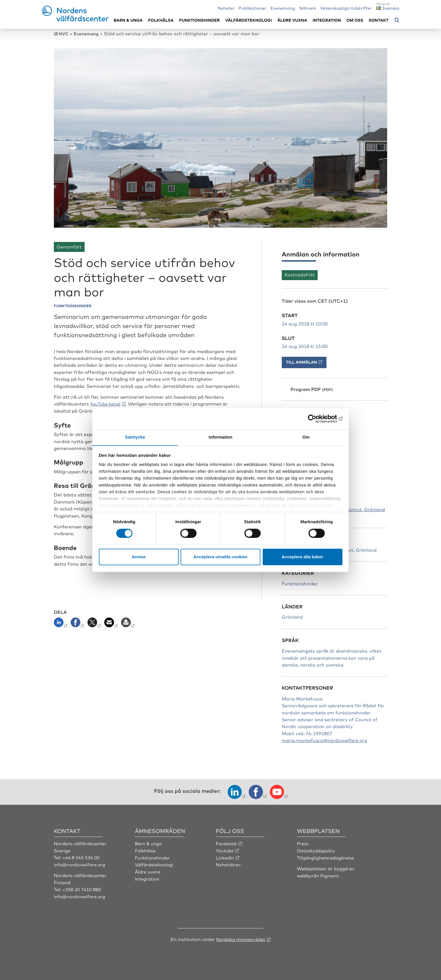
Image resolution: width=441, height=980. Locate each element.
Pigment (330, 875)
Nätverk (308, 8)
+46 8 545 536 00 (81, 857)
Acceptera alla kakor (303, 557)
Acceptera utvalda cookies (220, 557)
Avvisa (139, 557)
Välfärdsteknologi (248, 20)
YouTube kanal (106, 403)
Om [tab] (306, 437)
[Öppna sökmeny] (397, 20)
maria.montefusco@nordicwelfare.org (324, 740)
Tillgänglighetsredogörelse (326, 857)
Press (303, 843)
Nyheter (226, 8)
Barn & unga (128, 20)
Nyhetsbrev (229, 864)
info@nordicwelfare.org (80, 864)
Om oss (355, 20)
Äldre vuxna (292, 20)
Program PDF (306, 389)
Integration (327, 20)
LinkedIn (225, 857)
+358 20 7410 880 (82, 889)
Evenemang (283, 8)
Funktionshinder (199, 20)
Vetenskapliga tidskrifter (346, 8)
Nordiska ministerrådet (241, 938)
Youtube (225, 850)
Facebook (227, 843)
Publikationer (253, 8)
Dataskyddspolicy (317, 850)
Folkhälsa (161, 20)
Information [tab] (220, 437)
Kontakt (379, 20)
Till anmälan (302, 362)
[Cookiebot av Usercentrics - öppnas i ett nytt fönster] (318, 419)
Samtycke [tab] (135, 437)
